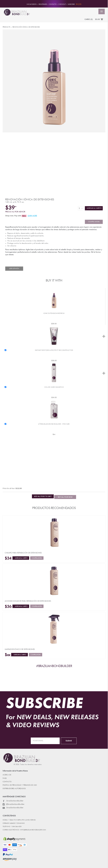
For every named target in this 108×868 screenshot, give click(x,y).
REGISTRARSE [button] (43, 4)
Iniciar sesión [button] (32, 4)
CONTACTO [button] (53, 4)
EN (77, 4)
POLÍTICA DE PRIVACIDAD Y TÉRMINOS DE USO (20, 785)
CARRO (89, 19)
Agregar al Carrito (94, 208)
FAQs (5, 778)
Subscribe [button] (71, 4)
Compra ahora (94, 222)
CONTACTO (7, 782)
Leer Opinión (14, 269)
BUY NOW (65, 497)
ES (80, 4)
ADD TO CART (43, 496)
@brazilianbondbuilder (14, 804)
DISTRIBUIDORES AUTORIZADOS (14, 789)
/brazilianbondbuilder (13, 801)
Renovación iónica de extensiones (30, 200)
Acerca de (7, 775)
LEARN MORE (32, 216)
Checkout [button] (62, 4)
